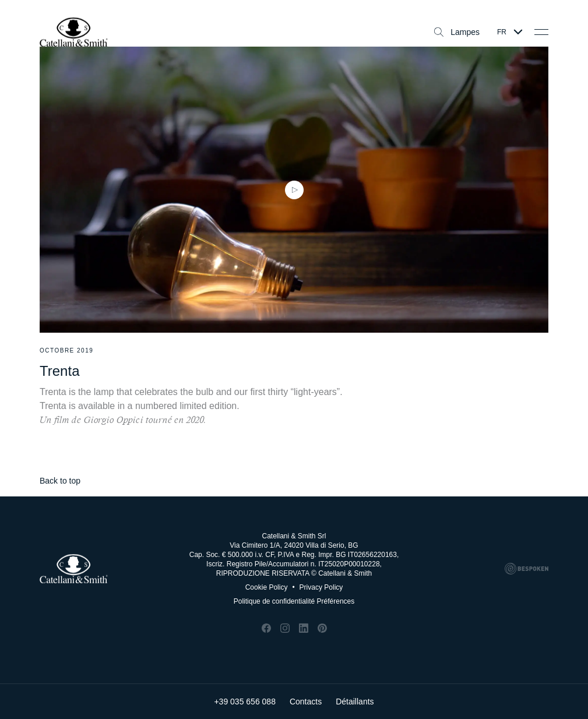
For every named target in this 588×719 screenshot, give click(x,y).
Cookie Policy (267, 587)
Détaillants (355, 702)
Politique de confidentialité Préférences (294, 601)
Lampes (457, 32)
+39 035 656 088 (245, 702)
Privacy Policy (317, 587)
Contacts (306, 702)
